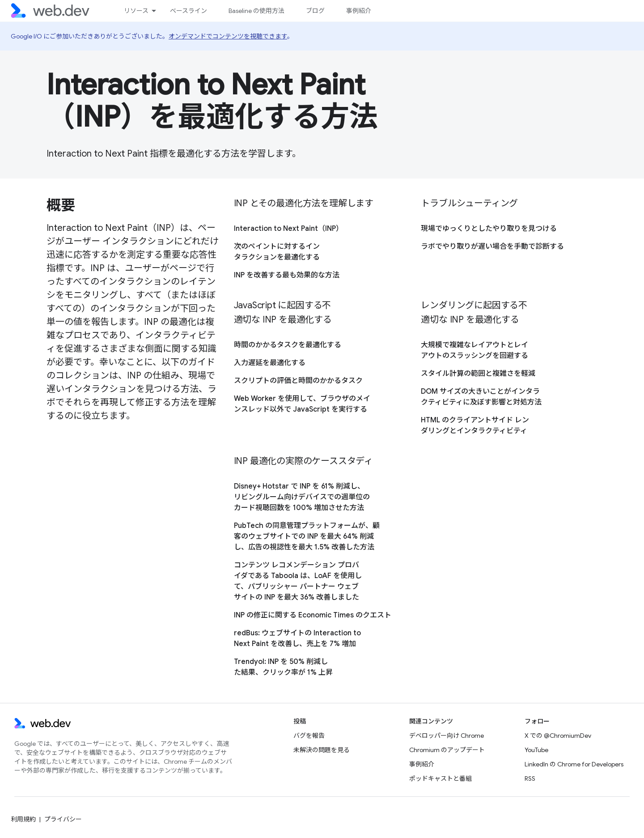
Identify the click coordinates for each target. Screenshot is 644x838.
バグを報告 (309, 736)
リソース (136, 11)
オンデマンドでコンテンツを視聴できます (228, 36)
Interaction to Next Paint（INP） (288, 229)
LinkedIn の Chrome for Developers (574, 764)
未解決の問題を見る (322, 750)
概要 (61, 205)
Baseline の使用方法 (256, 11)
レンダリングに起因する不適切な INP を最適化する (474, 313)
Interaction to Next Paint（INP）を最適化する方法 (212, 101)
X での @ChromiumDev (558, 736)
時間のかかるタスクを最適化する (288, 345)
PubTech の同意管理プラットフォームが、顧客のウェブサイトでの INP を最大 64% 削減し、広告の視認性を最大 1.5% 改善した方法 (307, 536)
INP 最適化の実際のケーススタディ (303, 461)
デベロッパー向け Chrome (447, 736)
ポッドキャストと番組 (441, 778)
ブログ (315, 11)
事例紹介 (359, 11)
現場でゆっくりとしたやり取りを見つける (489, 229)
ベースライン (189, 11)
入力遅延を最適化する (270, 363)
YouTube (536, 750)
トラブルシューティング (469, 203)
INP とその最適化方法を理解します (304, 203)
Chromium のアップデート (447, 750)
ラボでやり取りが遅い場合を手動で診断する (492, 247)
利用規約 (23, 819)
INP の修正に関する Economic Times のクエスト (313, 615)
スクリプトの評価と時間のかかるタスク (298, 381)
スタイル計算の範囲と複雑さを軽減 (478, 374)
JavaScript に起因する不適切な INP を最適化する (283, 313)
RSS (530, 778)
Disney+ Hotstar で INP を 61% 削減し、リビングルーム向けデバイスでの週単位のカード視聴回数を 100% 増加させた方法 (302, 497)
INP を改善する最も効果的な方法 (287, 275)
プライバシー (63, 819)
